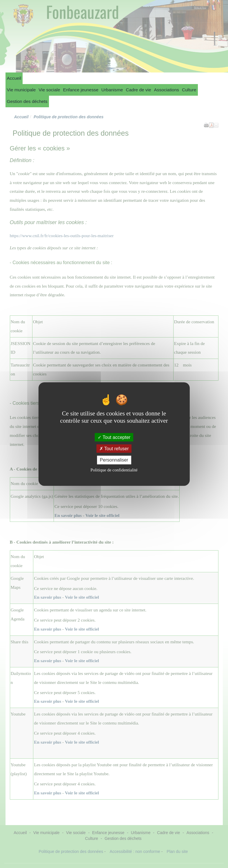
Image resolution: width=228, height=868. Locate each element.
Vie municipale (21, 90)
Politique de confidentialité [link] (114, 470)
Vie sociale (49, 90)
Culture (189, 90)
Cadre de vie (138, 90)
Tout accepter (114, 437)
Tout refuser (114, 449)
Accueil (14, 78)
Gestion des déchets (27, 101)
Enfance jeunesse (81, 90)
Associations (167, 90)
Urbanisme (112, 90)
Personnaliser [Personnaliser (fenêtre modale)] (114, 460)
